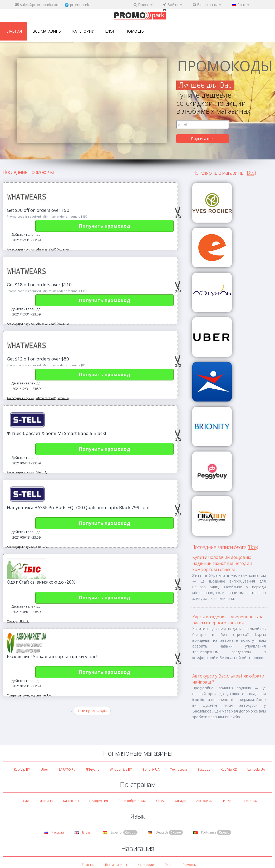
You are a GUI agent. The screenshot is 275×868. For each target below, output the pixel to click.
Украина (63, 249)
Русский (54, 832)
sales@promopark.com (40, 5)
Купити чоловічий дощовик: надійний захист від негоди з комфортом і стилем (222, 563)
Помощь (135, 31)
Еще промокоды (92, 711)
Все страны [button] (207, 5)
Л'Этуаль (93, 769)
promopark (80, 5)
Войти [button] (173, 5)
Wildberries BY (121, 769)
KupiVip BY (22, 769)
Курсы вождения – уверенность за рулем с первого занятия (228, 620)
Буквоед (204, 769)
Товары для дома (18, 695)
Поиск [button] (143, 5)
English (84, 832)
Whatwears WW (46, 249)
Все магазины (47, 31)
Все (251, 173)
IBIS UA (24, 621)
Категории (83, 31)
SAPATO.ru (67, 769)
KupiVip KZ (229, 769)
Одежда (12, 621)
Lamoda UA (256, 769)
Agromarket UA (41, 695)
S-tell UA (41, 472)
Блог (110, 31)
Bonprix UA (151, 769)
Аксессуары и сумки (20, 249)
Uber (44, 769)
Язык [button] (241, 5)
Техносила (179, 769)
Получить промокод (104, 226)
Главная (14, 31)
